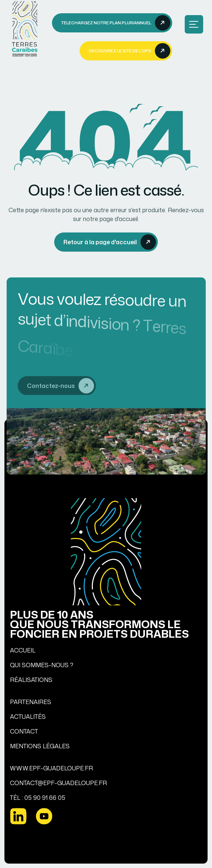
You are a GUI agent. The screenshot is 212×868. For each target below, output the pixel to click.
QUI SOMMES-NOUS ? (42, 665)
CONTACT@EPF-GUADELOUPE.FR (58, 783)
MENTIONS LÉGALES (40, 746)
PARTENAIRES (31, 702)
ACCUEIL (23, 650)
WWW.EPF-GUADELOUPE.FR (51, 768)
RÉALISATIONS (31, 680)
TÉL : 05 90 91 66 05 (38, 798)
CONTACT (24, 731)
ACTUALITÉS (28, 717)
